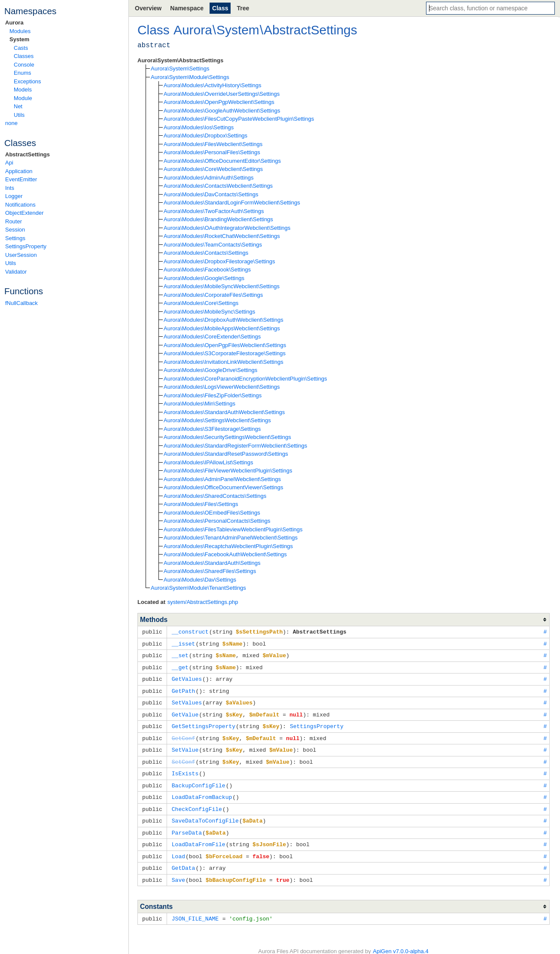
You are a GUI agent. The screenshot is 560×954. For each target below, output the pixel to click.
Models (23, 90)
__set (180, 654)
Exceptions (27, 81)
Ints (10, 188)
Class (220, 8)
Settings (15, 238)
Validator (16, 272)
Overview (148, 8)
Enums (22, 73)
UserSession (21, 255)
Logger (14, 196)
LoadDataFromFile (199, 836)
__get (180, 666)
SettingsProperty (26, 246)
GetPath (184, 689)
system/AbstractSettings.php (203, 602)
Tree (243, 8)
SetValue (185, 745)
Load (178, 848)
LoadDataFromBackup (202, 791)
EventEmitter (21, 179)
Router (14, 221)
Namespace (187, 8)
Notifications (20, 205)
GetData (184, 859)
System (19, 39)
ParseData (187, 825)
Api (9, 163)
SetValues (187, 700)
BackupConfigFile (199, 780)
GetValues (187, 677)
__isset (184, 643)
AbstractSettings (27, 154)
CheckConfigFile (197, 802)
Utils (19, 115)
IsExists (185, 768)
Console (24, 65)
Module (23, 98)
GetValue (185, 711)
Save (178, 871)
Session (15, 230)
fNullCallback (21, 303)
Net (18, 106)
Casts (21, 48)
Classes (24, 56)
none (11, 123)
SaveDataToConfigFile (205, 814)
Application (19, 171)
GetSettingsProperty (204, 722)
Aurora (14, 23)
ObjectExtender (24, 213)
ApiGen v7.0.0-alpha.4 (400, 941)
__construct (190, 631)
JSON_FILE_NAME (195, 909)
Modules (20, 31)
